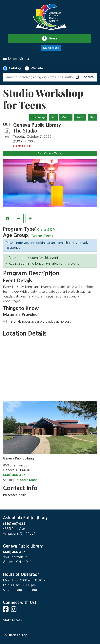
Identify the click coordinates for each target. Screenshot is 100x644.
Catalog (15, 68)
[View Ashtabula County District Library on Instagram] (14, 610)
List (53, 117)
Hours (55, 38)
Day (92, 117)
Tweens (37, 236)
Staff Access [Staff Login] (12, 620)
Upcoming (38, 117)
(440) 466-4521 (15, 475)
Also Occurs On (50, 154)
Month (66, 117)
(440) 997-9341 (15, 524)
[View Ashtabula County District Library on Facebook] (6, 610)
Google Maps (27, 480)
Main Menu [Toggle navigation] (16, 58)
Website (37, 68)
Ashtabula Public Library (25, 518)
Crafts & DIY (46, 230)
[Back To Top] (50, 635)
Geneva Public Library (23, 546)
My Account (51, 48)
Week (80, 117)
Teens (49, 236)
